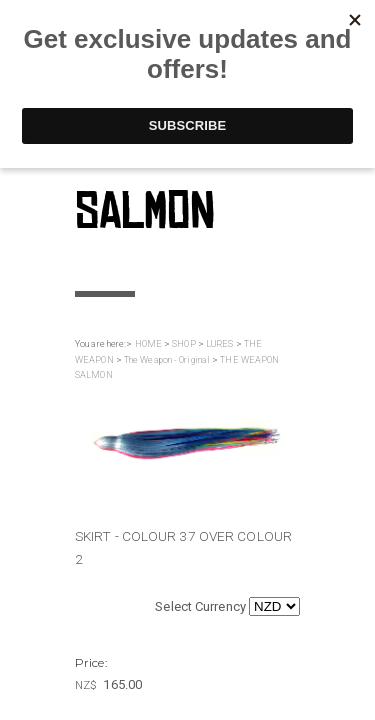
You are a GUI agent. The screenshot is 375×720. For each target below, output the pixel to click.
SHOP (183, 344)
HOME (148, 344)
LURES (220, 344)
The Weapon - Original (167, 360)
